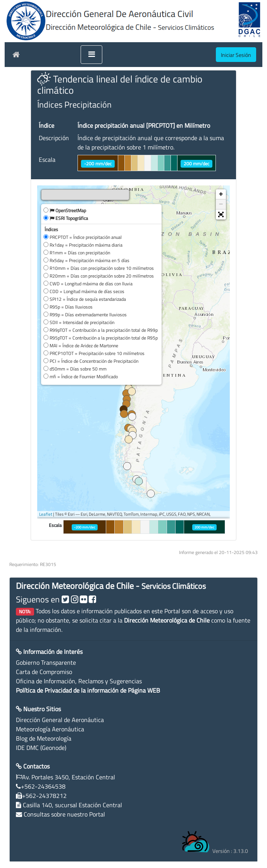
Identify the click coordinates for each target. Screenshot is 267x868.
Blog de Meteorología (44, 738)
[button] (221, 214)
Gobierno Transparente (46, 662)
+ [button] (221, 194)
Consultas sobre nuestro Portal (64, 814)
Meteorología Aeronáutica (50, 729)
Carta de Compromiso (44, 672)
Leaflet (46, 514)
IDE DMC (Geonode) (41, 748)
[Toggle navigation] (91, 55)
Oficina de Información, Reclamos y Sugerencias (79, 681)
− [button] (221, 204)
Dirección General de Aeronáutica (60, 720)
